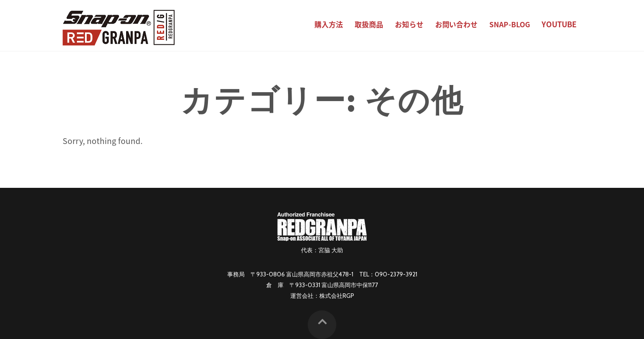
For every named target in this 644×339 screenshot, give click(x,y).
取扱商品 (369, 24)
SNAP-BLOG (509, 24)
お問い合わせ (457, 24)
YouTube (559, 24)
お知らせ (409, 24)
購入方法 (329, 24)
